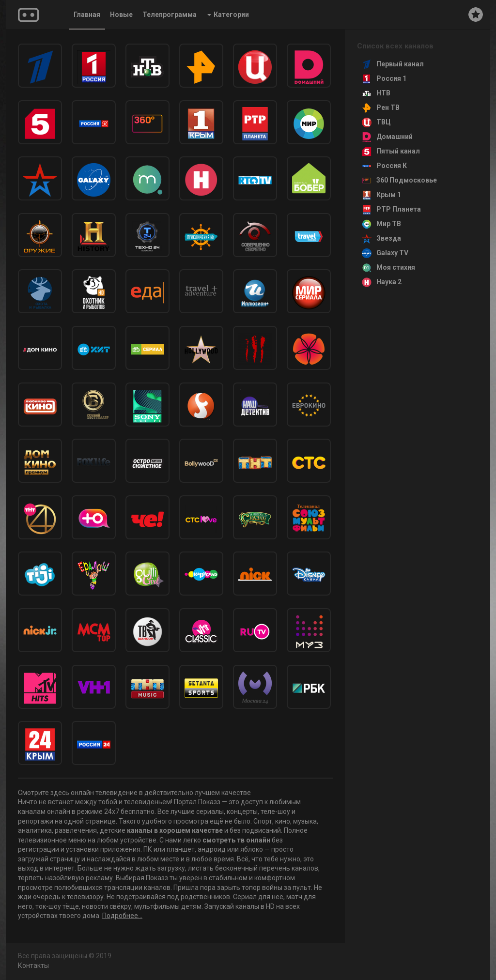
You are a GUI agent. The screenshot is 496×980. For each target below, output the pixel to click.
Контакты (33, 965)
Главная (87, 15)
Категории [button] (228, 15)
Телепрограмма (170, 15)
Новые (121, 15)
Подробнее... (122, 916)
